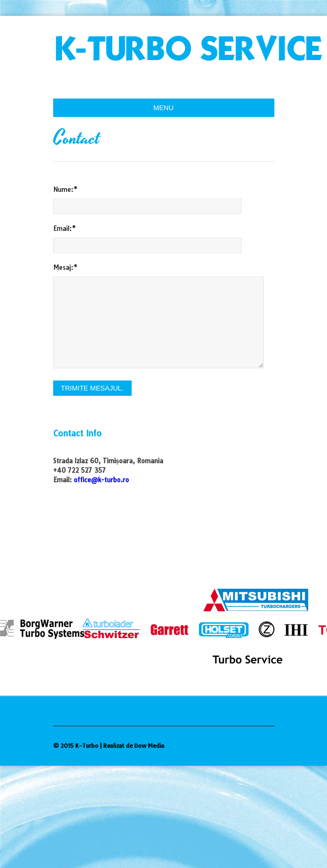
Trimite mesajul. (92, 388)
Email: (65, 228)
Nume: (66, 189)
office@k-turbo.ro (101, 480)
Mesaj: (66, 267)
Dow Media (149, 746)
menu (163, 108)
